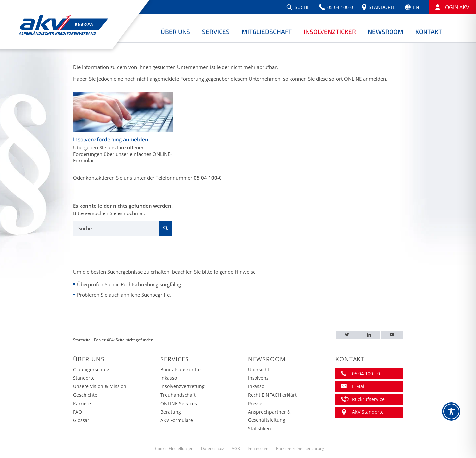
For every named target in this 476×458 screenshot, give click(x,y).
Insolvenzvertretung (183, 386)
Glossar (81, 420)
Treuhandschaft (178, 395)
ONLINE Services (179, 403)
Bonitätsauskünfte (181, 369)
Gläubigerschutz (91, 369)
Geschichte (85, 395)
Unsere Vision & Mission (100, 386)
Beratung (171, 412)
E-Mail (359, 386)
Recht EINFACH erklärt (272, 395)
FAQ (77, 412)
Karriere (82, 403)
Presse (255, 403)
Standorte (84, 378)
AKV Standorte (368, 412)
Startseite (82, 340)
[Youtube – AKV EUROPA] (392, 335)
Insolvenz (258, 378)
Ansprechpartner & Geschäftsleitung (269, 416)
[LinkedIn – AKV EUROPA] (370, 335)
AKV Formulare (177, 420)
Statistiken (259, 428)
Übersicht (259, 369)
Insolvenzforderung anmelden (111, 139)
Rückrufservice (368, 399)
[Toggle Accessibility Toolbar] (451, 411)
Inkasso (169, 378)
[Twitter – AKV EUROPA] (347, 335)
